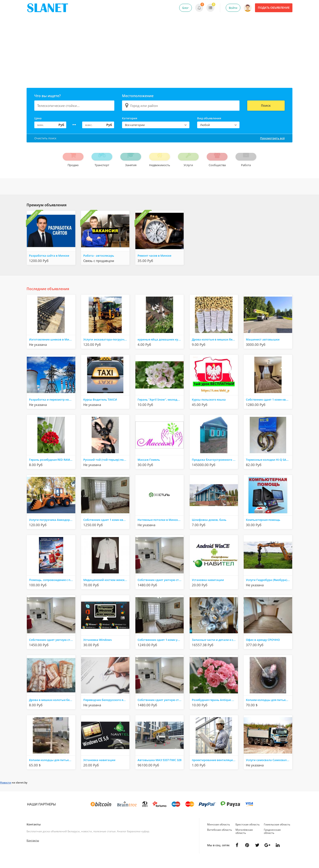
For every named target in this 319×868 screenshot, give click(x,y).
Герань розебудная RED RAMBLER (52, 467)
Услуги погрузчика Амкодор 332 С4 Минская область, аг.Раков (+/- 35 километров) (52, 527)
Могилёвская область (244, 839)
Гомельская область (277, 832)
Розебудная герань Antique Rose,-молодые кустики (215, 708)
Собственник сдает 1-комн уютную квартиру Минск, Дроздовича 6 (161, 648)
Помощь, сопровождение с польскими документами (52, 588)
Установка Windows (97, 648)
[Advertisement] (159, 55)
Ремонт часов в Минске (154, 263)
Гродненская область (272, 839)
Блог (186, 8)
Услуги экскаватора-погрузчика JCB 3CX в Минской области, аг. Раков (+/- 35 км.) (106, 347)
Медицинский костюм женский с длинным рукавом (106, 588)
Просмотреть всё (272, 138)
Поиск (266, 105)
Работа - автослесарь (99, 263)
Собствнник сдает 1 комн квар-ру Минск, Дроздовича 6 (106, 527)
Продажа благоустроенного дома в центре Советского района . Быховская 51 (215, 467)
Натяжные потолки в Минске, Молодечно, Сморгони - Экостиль (161, 527)
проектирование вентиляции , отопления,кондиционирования (215, 768)
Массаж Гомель (149, 467)
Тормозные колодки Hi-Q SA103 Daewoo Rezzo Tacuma (269, 467)
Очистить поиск (45, 138)
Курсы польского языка (209, 407)
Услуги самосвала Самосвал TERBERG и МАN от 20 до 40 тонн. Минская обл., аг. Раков (269, 768)
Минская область (219, 832)
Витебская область (220, 837)
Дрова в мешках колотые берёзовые (52, 708)
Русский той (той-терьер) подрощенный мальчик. (106, 467)
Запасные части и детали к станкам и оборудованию (215, 648)
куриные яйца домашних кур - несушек (161, 347)
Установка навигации (208, 588)
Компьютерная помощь (263, 527)
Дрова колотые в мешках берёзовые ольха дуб (215, 347)
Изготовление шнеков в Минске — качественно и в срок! (52, 347)
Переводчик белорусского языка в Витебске (106, 708)
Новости (6, 790)
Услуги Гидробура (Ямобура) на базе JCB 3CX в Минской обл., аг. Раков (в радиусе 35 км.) (269, 588)
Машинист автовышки (263, 347)
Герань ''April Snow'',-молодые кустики (161, 407)
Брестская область (248, 832)
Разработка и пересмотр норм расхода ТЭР (52, 407)
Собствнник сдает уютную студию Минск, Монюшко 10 (161, 588)
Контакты (34, 832)
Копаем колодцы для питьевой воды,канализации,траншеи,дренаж (269, 708)
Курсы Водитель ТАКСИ (100, 407)
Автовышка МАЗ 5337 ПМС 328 (159, 768)
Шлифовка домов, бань (209, 527)
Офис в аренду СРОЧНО (263, 648)
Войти (233, 8)
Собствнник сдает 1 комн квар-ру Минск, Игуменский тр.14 (269, 407)
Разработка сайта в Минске (49, 263)
